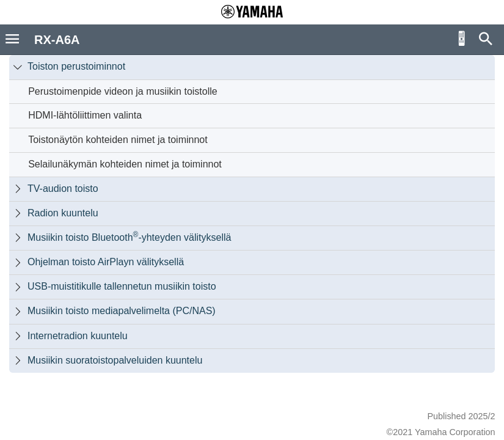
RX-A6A (57, 40)
